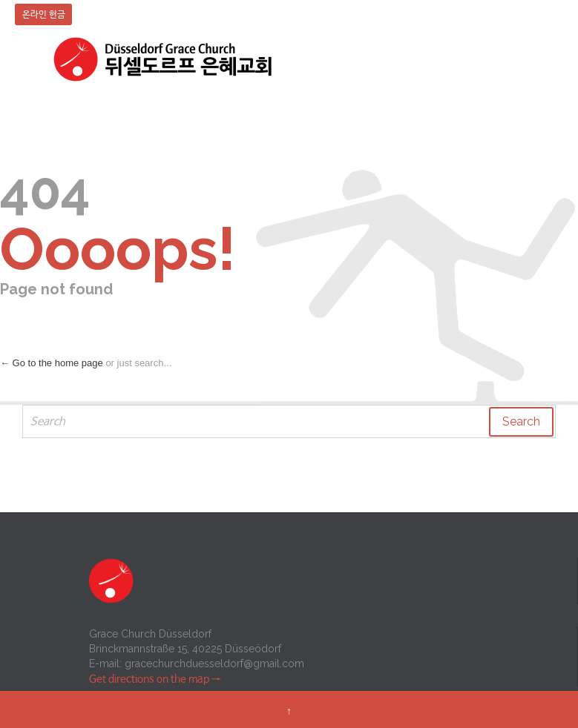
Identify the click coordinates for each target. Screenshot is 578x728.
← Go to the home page (52, 363)
